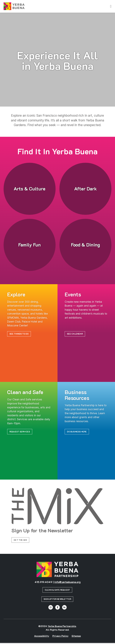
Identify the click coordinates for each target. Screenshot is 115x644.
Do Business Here (77, 432)
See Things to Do (20, 334)
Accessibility (42, 637)
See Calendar (75, 334)
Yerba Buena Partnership (62, 627)
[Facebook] (57, 608)
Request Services (20, 432)
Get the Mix (21, 541)
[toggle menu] (111, 6)
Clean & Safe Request (57, 591)
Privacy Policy (60, 637)
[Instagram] (51, 608)
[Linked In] (64, 608)
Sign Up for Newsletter (57, 600)
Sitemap (76, 637)
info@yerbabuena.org (67, 583)
